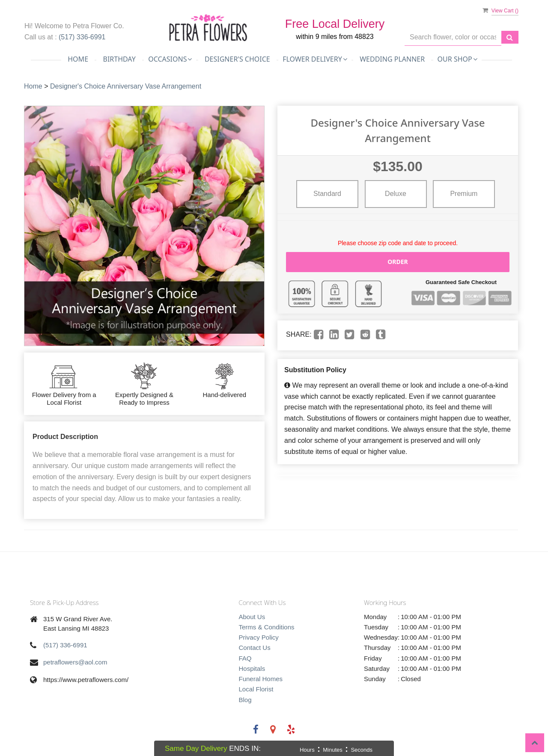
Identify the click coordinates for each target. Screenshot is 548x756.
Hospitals (252, 669)
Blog (245, 700)
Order (398, 262)
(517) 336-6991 (82, 37)
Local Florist (256, 689)
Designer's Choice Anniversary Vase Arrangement (126, 86)
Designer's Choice (237, 59)
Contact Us (255, 648)
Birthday (119, 59)
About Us (252, 617)
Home (78, 59)
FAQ (245, 658)
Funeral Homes (261, 679)
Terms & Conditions (267, 627)
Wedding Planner (392, 59)
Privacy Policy (259, 637)
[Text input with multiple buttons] (453, 37)
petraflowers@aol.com (75, 662)
